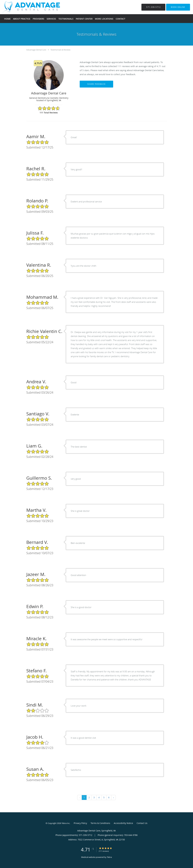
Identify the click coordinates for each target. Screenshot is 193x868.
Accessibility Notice (123, 823)
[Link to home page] (28, 7)
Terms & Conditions (100, 823)
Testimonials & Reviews (60, 50)
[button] (178, 7)
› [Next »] (113, 797)
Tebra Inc (66, 823)
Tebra (109, 857)
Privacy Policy (80, 823)
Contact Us (142, 823)
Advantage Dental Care (36, 50)
